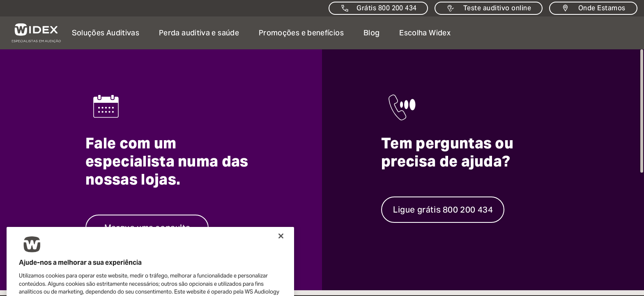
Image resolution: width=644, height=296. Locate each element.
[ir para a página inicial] (31, 33)
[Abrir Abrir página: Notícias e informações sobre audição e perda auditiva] (371, 33)
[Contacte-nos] (378, 8)
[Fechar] (281, 248)
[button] (106, 33)
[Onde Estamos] (593, 8)
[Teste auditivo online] (489, 8)
